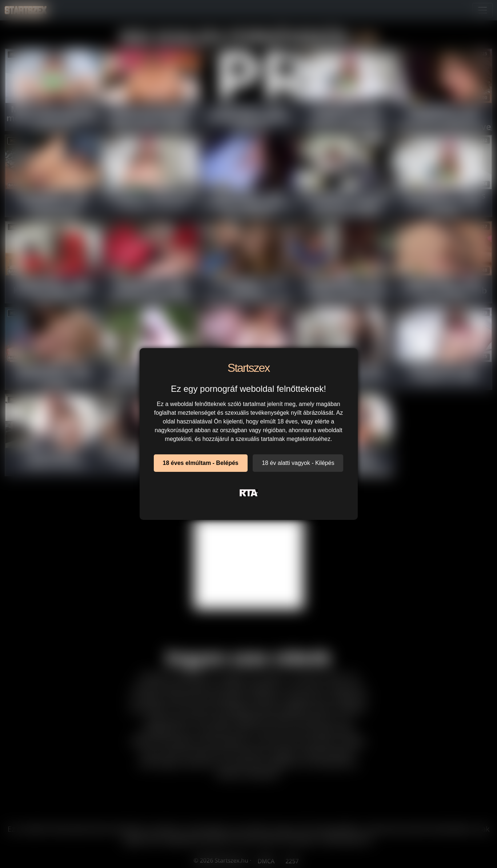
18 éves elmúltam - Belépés (201, 463)
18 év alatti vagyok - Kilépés (298, 463)
